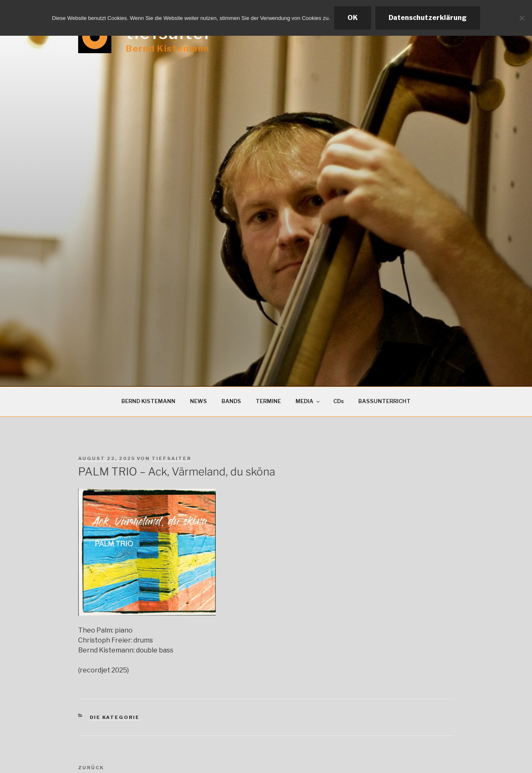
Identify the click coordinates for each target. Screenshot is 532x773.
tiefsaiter (171, 458)
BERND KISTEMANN (148, 401)
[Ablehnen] (522, 18)
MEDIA (308, 401)
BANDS (231, 401)
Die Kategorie (115, 717)
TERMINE (268, 401)
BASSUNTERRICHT (384, 401)
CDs (339, 401)
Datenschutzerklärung (428, 18)
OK (353, 18)
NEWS (198, 401)
